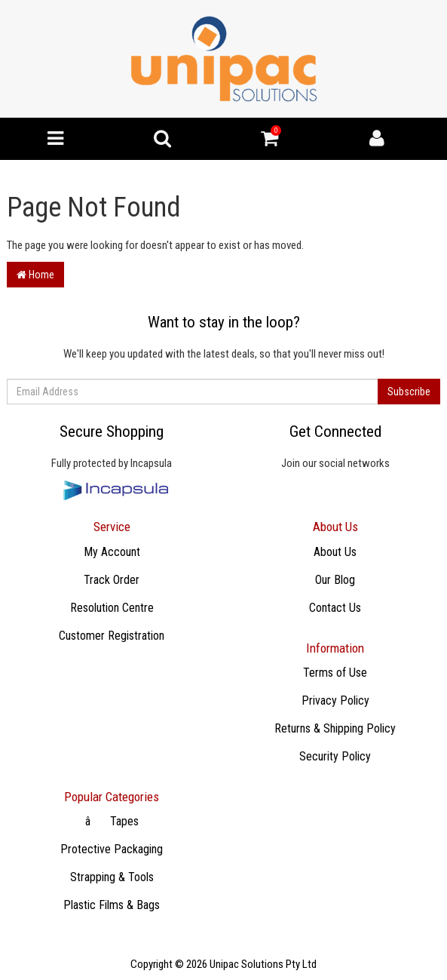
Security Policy (335, 756)
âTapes (112, 821)
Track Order (112, 580)
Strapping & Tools (112, 877)
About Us (335, 552)
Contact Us (335, 608)
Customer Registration (112, 636)
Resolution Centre (112, 608)
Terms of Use (335, 673)
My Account (112, 552)
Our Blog (335, 580)
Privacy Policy (335, 700)
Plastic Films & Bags (112, 905)
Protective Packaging (112, 849)
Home (35, 275)
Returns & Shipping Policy (335, 728)
